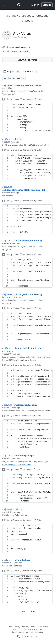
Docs (15, 629)
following (24, 51)
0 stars (38, 99)
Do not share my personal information (28, 632)
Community (44, 627)
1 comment (25, 416)
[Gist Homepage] (19, 5)
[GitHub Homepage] (19, 636)
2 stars (38, 365)
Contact (23, 629)
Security (26, 627)
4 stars (37, 469)
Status (34, 627)
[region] (27, 118)
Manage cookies (35, 629)
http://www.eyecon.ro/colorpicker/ (16, 464)
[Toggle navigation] (4, 5)
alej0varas (7, 85)
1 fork (14, 416)
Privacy (17, 627)
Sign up (47, 5)
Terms (9, 627)
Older (32, 611)
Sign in (35, 5)
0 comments (26, 99)
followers (10, 51)
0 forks (15, 99)
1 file (6, 99)
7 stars (37, 416)
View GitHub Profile (27, 60)
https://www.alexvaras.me (18, 47)
